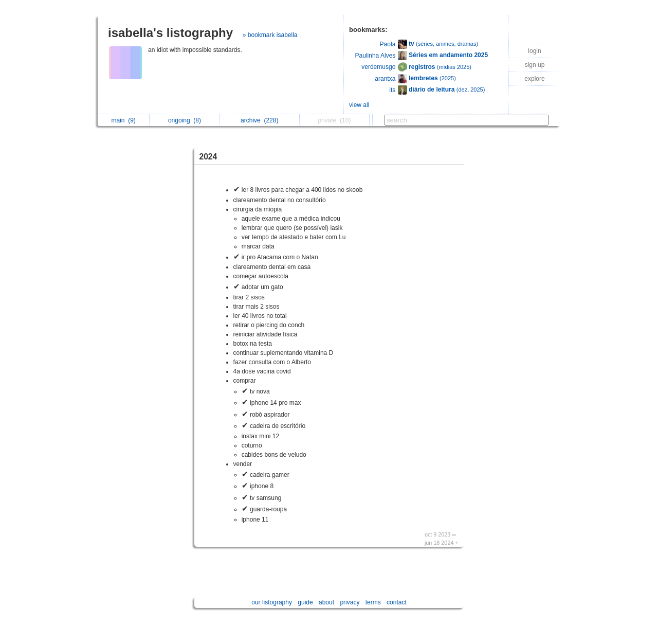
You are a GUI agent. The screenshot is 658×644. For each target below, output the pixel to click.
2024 (208, 157)
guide (305, 602)
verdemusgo (378, 67)
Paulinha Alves (376, 56)
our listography (272, 602)
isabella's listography (170, 33)
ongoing (185, 120)
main (123, 120)
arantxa (385, 79)
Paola (388, 44)
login (534, 51)
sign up (535, 65)
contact (397, 602)
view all (359, 105)
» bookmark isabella (270, 35)
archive (259, 120)
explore (534, 79)
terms (373, 602)
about (326, 602)
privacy (350, 602)
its (392, 90)
